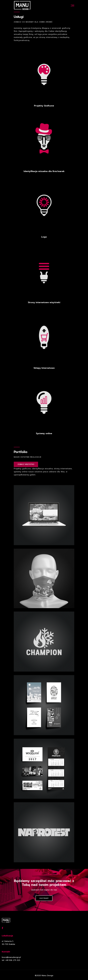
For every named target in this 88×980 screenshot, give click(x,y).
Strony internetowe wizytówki (44, 302)
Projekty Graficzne (44, 106)
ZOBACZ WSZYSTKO (26, 464)
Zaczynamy (44, 898)
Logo (44, 237)
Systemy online (44, 433)
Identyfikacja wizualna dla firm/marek (44, 171)
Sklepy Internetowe (44, 368)
